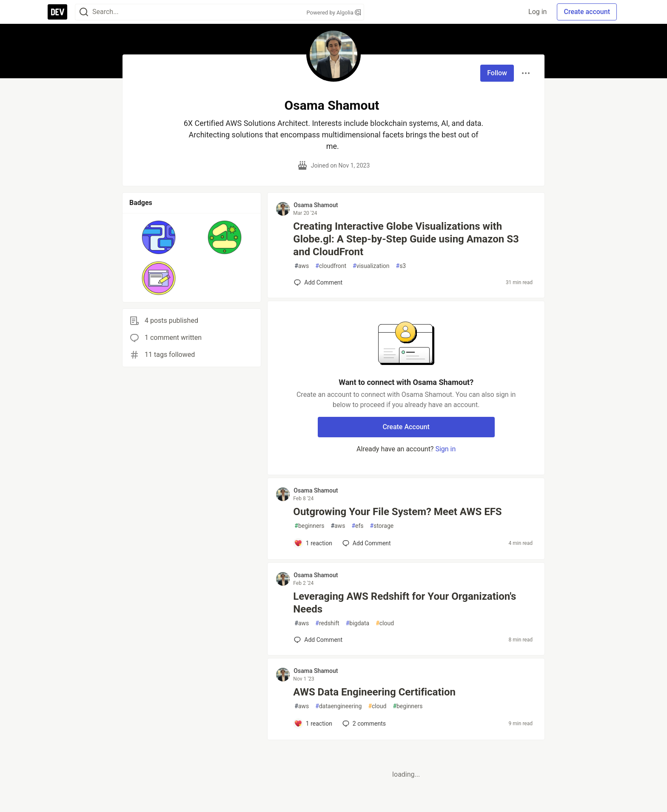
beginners (309, 526)
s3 (401, 266)
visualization (371, 266)
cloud (385, 623)
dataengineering (338, 706)
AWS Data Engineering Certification (374, 692)
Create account (587, 12)
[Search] (84, 12)
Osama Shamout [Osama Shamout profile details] (316, 205)
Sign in (445, 449)
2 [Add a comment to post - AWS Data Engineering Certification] (363, 724)
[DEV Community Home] (57, 12)
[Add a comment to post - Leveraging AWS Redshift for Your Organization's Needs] (318, 640)
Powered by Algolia (333, 13)
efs (357, 526)
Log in (537, 12)
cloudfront (331, 266)
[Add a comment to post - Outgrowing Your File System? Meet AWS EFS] (313, 543)
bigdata (358, 623)
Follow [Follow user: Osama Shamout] (497, 73)
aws (302, 266)
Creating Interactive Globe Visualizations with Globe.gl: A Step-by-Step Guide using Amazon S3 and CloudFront (406, 239)
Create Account (406, 427)
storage (382, 526)
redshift (327, 623)
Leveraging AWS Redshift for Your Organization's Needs (405, 603)
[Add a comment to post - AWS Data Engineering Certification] (313, 724)
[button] (159, 237)
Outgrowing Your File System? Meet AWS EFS (397, 512)
